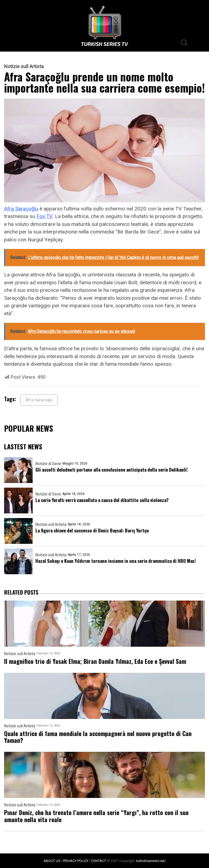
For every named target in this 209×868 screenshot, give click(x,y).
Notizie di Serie (48, 464)
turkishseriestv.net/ (151, 861)
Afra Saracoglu (39, 400)
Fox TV (45, 216)
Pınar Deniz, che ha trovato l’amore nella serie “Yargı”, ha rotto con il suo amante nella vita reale (96, 816)
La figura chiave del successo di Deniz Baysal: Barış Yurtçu (92, 530)
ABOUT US (52, 861)
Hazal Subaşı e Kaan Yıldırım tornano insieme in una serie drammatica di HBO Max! (116, 561)
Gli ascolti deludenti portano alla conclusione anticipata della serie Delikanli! (112, 470)
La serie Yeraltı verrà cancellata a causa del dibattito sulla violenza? (102, 500)
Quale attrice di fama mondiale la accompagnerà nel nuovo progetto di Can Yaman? (98, 737)
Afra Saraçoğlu (21, 209)
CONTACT (99, 861)
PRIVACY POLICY (76, 861)
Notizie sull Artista (24, 67)
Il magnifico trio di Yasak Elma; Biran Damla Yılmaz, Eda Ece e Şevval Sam (95, 661)
